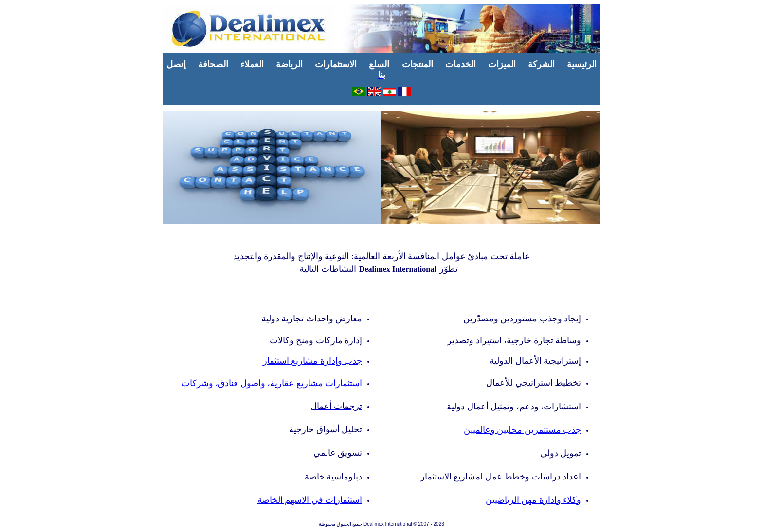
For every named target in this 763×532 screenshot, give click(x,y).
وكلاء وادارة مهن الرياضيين (534, 500)
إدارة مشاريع (313, 361)
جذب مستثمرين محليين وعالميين (523, 430)
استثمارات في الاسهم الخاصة (310, 500)
